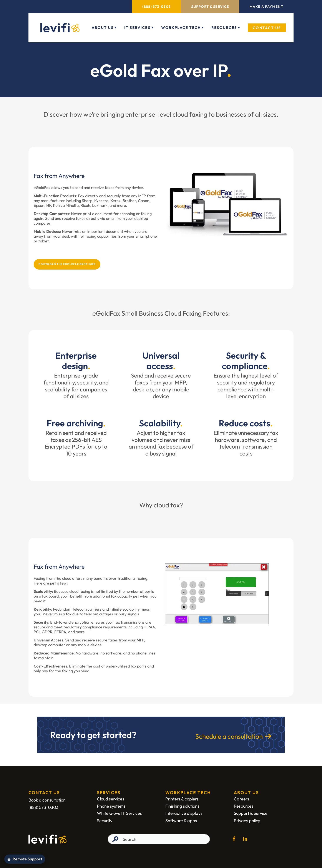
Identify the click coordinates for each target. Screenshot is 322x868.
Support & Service (210, 7)
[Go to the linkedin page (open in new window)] (245, 839)
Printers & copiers (182, 799)
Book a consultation (47, 800)
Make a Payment (266, 7)
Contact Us (267, 28)
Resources (224, 27)
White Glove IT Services (119, 813)
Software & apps (181, 821)
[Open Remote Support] (25, 859)
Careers (241, 799)
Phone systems (111, 806)
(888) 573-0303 (157, 7)
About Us (103, 27)
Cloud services (111, 799)
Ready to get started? (93, 735)
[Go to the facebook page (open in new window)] (234, 839)
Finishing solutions (182, 806)
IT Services (137, 27)
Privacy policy (247, 821)
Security (105, 821)
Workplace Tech (181, 27)
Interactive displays (184, 813)
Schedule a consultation (229, 736)
